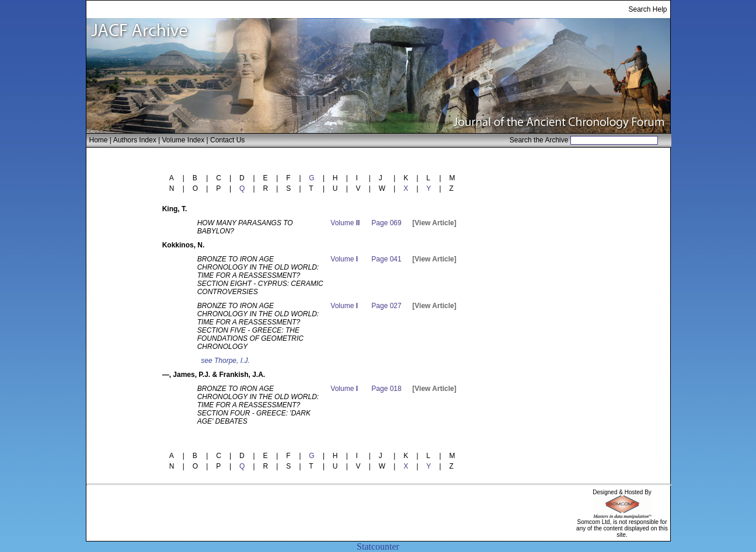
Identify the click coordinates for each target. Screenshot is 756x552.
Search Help (647, 9)
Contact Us (227, 140)
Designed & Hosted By (622, 492)
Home (99, 140)
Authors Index (135, 140)
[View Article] (434, 223)
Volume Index (183, 140)
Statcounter (378, 546)
